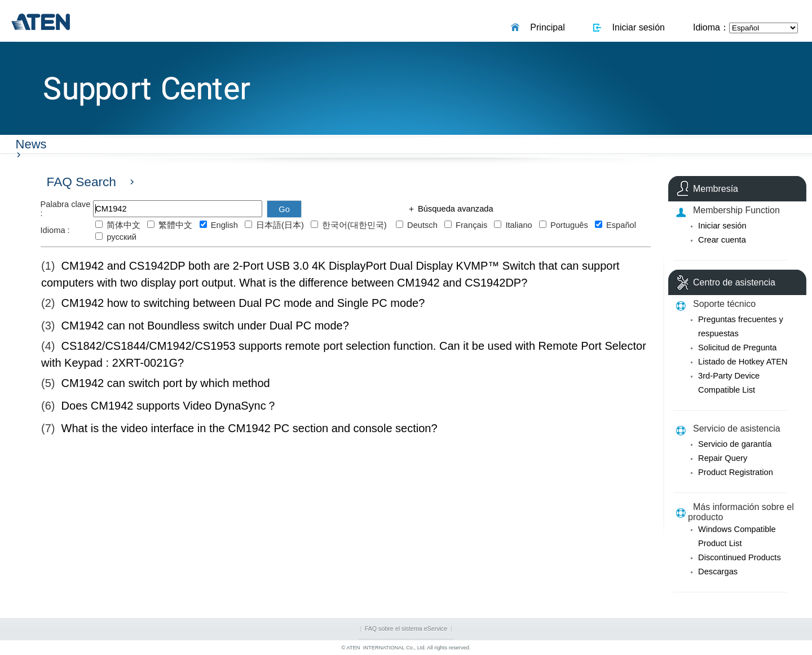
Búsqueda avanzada (454, 209)
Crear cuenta (722, 240)
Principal (545, 27)
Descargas (718, 572)
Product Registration (736, 472)
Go (284, 209)
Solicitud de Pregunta (737, 348)
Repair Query (723, 458)
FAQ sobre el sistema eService (406, 628)
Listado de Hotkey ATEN (743, 362)
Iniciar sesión (636, 27)
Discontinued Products (740, 557)
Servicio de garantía (735, 444)
